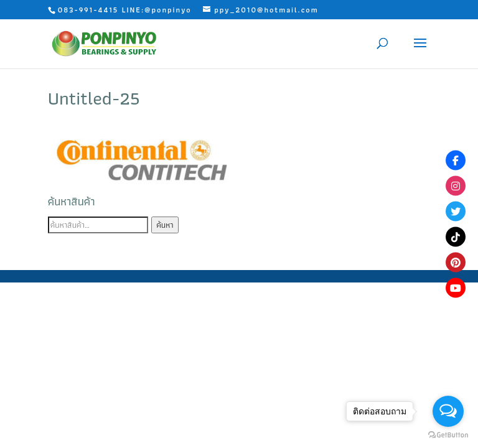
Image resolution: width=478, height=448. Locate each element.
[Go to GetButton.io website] (448, 435)
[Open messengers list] (448, 411)
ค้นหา (165, 225)
